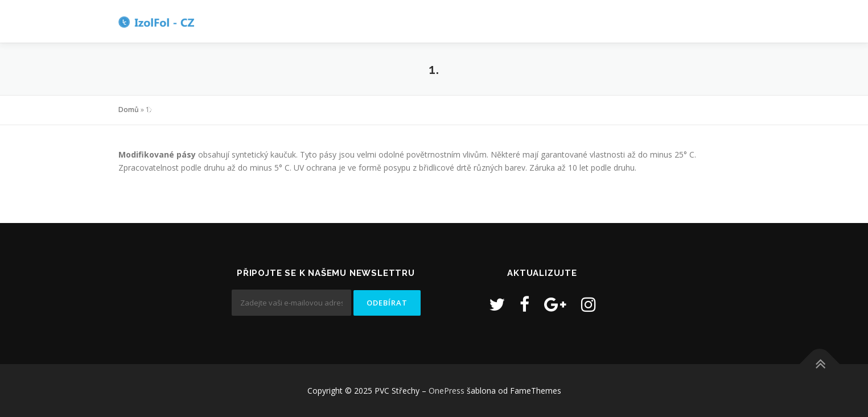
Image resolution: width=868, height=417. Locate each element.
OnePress (447, 391)
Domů (129, 110)
